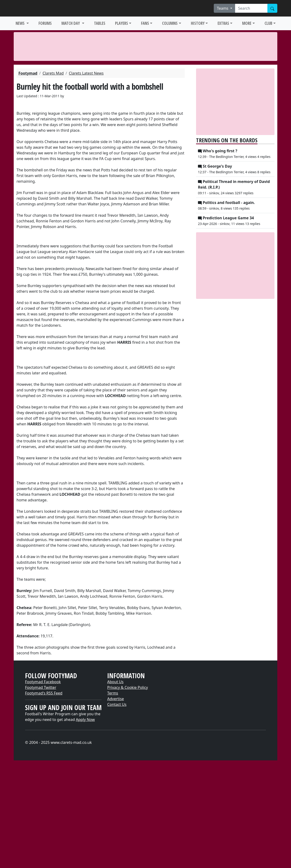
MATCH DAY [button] (71, 23)
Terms (113, 693)
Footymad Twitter (41, 687)
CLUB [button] (268, 23)
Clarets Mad (53, 73)
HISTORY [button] (198, 23)
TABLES (100, 23)
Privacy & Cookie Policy (128, 687)
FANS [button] (145, 23)
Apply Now (85, 720)
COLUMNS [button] (170, 23)
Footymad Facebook (43, 682)
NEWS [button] (21, 23)
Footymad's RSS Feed (44, 693)
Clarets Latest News (86, 73)
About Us (115, 682)
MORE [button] (247, 23)
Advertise (116, 699)
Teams (223, 8)
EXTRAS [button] (223, 23)
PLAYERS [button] (122, 23)
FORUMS (45, 23)
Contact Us (117, 704)
